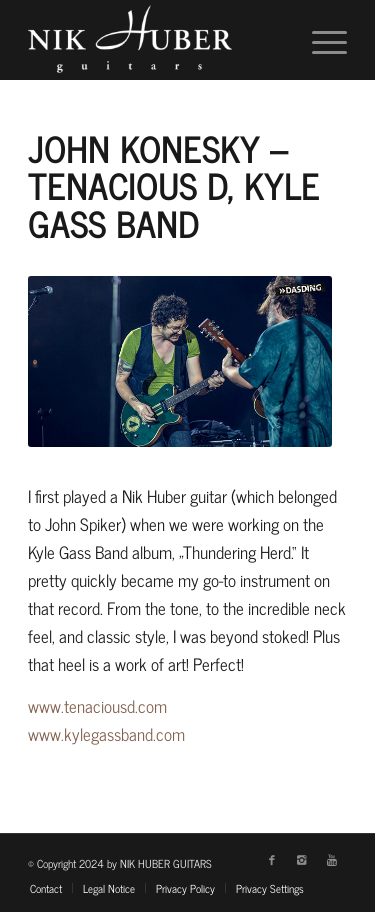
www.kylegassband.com (106, 734)
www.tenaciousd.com (97, 706)
